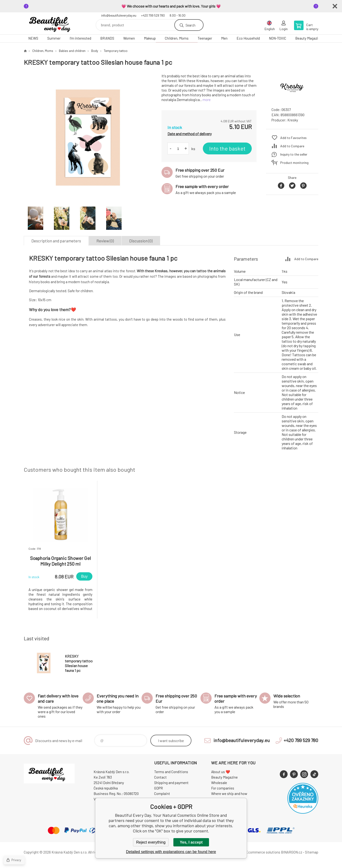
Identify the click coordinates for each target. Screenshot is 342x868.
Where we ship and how (229, 794)
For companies (223, 788)
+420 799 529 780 (153, 15)
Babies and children (72, 51)
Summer (54, 38)
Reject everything (151, 842)
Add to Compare (292, 146)
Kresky (293, 120)
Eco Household (248, 38)
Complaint (162, 794)
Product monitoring (294, 163)
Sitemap (312, 852)
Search (190, 25)
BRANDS (107, 38)
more (207, 100)
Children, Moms (177, 38)
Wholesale (219, 783)
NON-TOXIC (278, 38)
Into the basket (227, 148)
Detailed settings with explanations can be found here (171, 852)
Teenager (205, 38)
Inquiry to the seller (294, 154)
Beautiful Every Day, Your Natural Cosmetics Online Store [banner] (52, 23)
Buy (84, 576)
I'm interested (80, 38)
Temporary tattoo (116, 51)
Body (95, 51)
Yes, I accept (191, 842)
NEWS (33, 38)
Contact (160, 777)
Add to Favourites (293, 138)
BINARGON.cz (292, 852)
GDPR (159, 788)
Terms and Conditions (171, 772)
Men (224, 38)
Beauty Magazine (309, 38)
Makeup (150, 38)
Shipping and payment (171, 783)
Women (129, 38)
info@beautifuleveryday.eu (119, 15)
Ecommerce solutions (263, 852)
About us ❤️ (221, 772)
